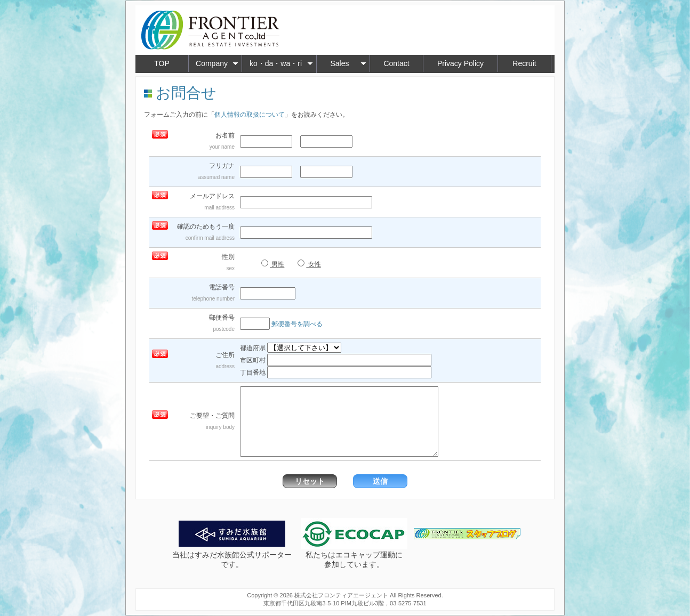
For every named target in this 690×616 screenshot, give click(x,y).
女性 (309, 264)
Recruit (524, 63)
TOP (162, 63)
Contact (396, 63)
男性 (273, 264)
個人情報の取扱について (250, 115)
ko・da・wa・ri (281, 63)
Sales (348, 63)
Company (217, 63)
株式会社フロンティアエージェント (341, 595)
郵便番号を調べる (297, 324)
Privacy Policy (460, 63)
